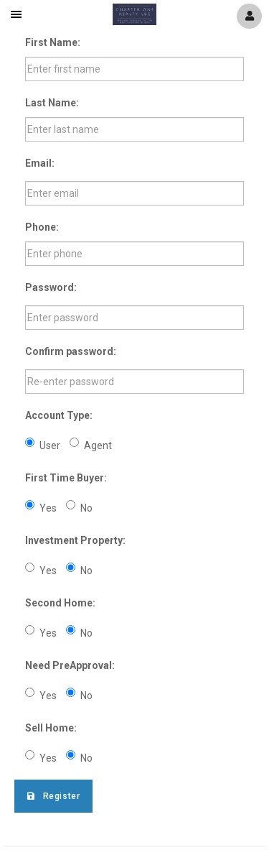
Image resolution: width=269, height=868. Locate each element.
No (79, 507)
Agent (91, 444)
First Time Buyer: (66, 478)
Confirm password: (71, 351)
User (43, 444)
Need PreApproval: (70, 665)
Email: (40, 163)
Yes (41, 507)
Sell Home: (51, 728)
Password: (51, 287)
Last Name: (52, 103)
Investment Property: (75, 540)
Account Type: (59, 415)
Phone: (42, 227)
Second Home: (60, 603)
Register (53, 796)
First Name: (53, 42)
